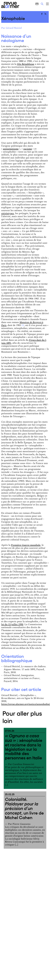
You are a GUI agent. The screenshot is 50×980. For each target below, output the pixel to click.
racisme (28, 149)
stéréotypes (8, 213)
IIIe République (26, 64)
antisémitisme (11, 149)
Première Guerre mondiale (26, 545)
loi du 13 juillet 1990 (12, 624)
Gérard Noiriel (14, 28)
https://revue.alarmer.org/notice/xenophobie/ (26, 704)
